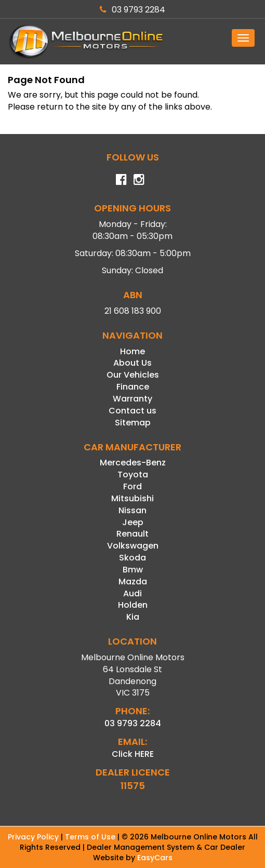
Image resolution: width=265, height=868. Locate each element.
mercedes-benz (133, 463)
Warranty (132, 399)
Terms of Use (91, 837)
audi (132, 593)
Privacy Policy (34, 837)
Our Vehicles (133, 375)
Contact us (132, 411)
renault (132, 534)
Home (132, 351)
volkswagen (133, 546)
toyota (133, 475)
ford (132, 486)
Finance (133, 387)
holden (133, 605)
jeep (133, 522)
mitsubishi (132, 498)
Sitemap (133, 423)
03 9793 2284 (132, 10)
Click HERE (133, 754)
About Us (132, 363)
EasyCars (155, 858)
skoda (132, 558)
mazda (133, 582)
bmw (133, 570)
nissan (132, 510)
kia (133, 617)
